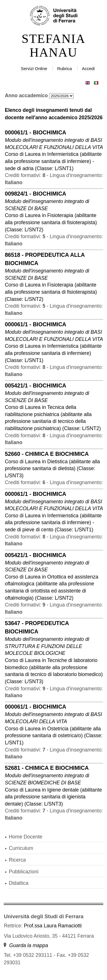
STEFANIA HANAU (54, 46)
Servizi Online (34, 68)
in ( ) (53, 161)
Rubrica (64, 68)
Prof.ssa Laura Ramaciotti (53, 926)
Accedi (88, 68)
